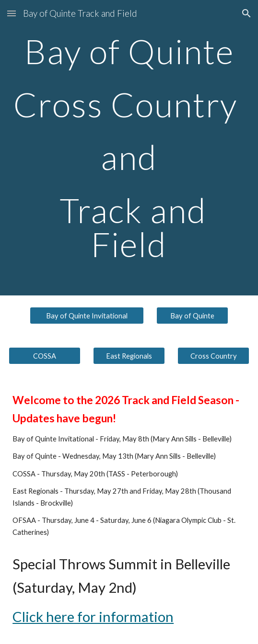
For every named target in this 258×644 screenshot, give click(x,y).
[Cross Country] (213, 356)
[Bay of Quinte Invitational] (87, 316)
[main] (129, 148)
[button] (12, 13)
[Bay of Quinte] (192, 316)
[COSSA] (45, 356)
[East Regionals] (129, 356)
